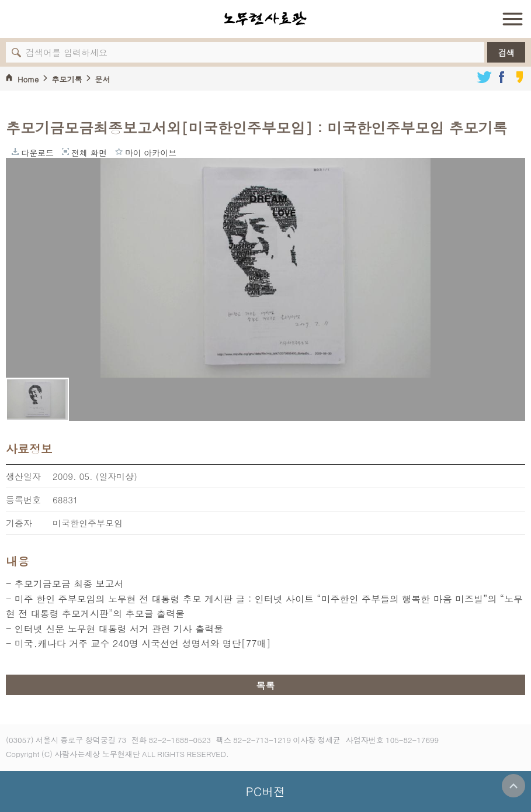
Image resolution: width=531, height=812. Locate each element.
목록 (266, 685)
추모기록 (67, 79)
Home (28, 79)
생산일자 (23, 476)
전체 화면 (65, 151)
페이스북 (502, 77)
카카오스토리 (519, 77)
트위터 (484, 77)
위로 (513, 786)
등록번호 (23, 500)
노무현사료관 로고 (265, 19)
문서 (102, 79)
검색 (506, 53)
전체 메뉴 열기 (512, 19)
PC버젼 (265, 791)
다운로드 (15, 151)
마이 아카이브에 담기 (119, 151)
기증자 (19, 523)
